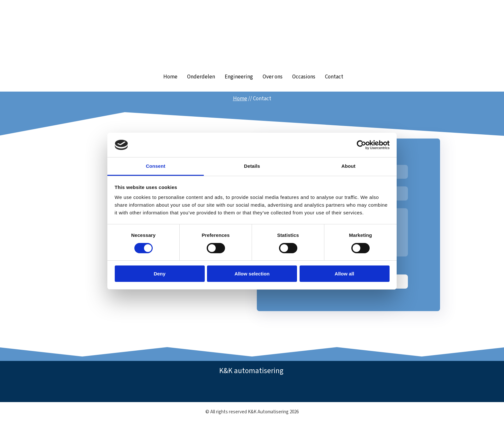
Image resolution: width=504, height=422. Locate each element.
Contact (334, 77)
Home (170, 77)
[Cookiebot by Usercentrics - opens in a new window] (361, 145)
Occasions (304, 77)
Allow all (344, 274)
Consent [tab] (156, 166)
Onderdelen (201, 77)
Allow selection (252, 274)
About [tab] (348, 166)
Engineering (239, 77)
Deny (160, 274)
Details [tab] (252, 166)
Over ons (273, 77)
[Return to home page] (252, 34)
